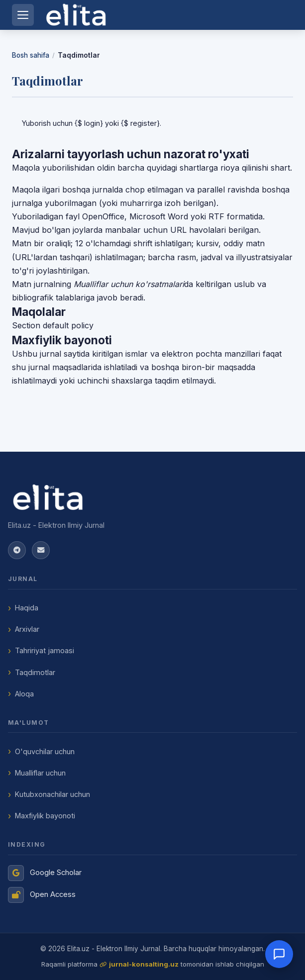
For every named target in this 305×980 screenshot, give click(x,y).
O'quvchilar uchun (45, 751)
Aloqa (24, 694)
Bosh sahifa (31, 55)
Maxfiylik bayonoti (45, 816)
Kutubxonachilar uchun (52, 794)
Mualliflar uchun (40, 773)
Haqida (27, 608)
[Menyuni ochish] (23, 15)
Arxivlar (27, 629)
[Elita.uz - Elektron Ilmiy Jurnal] (152, 497)
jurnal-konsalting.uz (144, 964)
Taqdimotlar (35, 672)
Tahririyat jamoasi (45, 650)
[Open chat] (279, 954)
